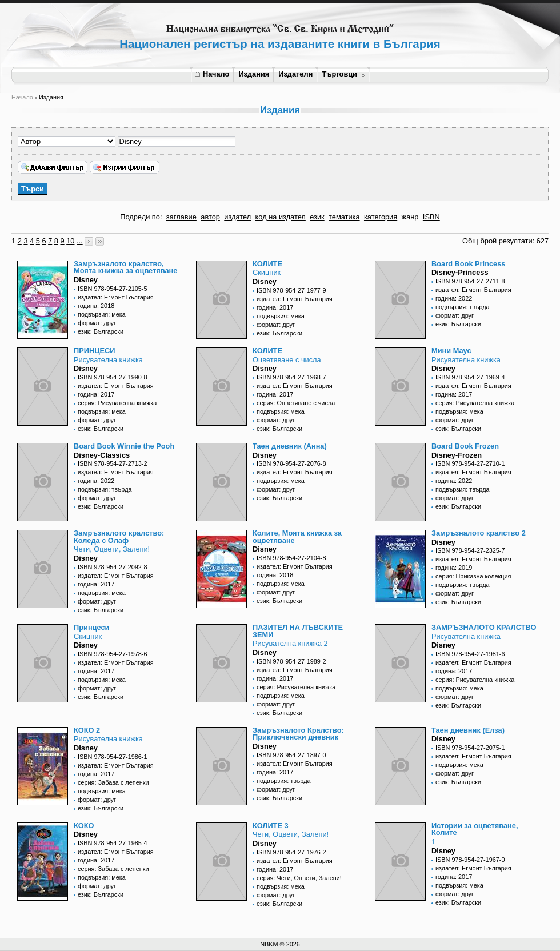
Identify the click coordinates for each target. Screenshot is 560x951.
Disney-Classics (102, 455)
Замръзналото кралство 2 (479, 533)
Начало (212, 74)
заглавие (181, 217)
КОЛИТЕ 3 (271, 826)
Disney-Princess (460, 272)
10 (70, 241)
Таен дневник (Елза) (468, 730)
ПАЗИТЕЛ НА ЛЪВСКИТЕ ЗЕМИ (298, 631)
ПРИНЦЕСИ (95, 351)
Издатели (295, 74)
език (317, 217)
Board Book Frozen (465, 446)
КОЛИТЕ (267, 264)
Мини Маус (451, 351)
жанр (410, 217)
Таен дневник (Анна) (290, 446)
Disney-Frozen (457, 455)
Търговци (343, 74)
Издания (254, 74)
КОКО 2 (87, 730)
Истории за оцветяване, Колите (475, 829)
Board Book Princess (468, 264)
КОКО (84, 826)
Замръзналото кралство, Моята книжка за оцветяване (125, 267)
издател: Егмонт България (116, 297)
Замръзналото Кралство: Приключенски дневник (298, 734)
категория (381, 217)
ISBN (431, 217)
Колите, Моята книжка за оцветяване (297, 537)
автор (210, 217)
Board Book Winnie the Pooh (124, 446)
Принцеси (91, 627)
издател (237, 217)
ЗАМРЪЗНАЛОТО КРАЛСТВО (484, 627)
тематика (344, 217)
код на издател (281, 217)
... (80, 241)
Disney (86, 280)
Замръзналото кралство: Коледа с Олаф (119, 537)
